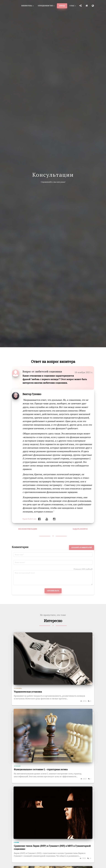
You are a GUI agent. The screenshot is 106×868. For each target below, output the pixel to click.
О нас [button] (73, 6)
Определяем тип (46, 6)
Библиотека (27, 6)
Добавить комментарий (82, 548)
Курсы (62, 6)
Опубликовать (53, 591)
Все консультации (28, 529)
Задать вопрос (80, 529)
